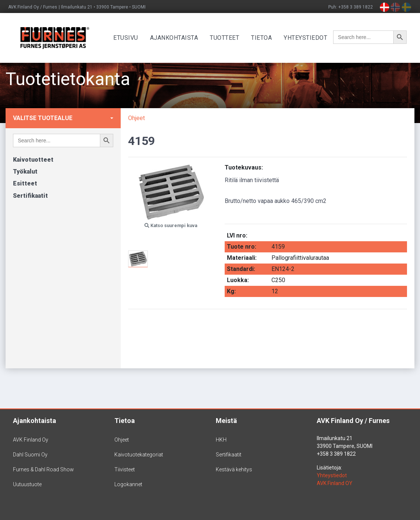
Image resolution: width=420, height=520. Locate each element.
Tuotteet (227, 38)
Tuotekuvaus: (244, 167)
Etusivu (128, 38)
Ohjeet (136, 118)
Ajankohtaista (176, 38)
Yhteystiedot (308, 38)
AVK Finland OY (335, 483)
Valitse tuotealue (43, 118)
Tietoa (264, 38)
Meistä (226, 421)
